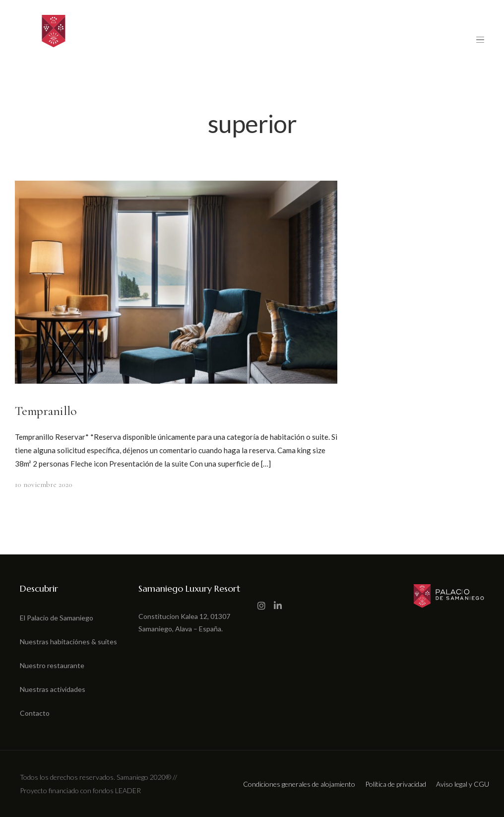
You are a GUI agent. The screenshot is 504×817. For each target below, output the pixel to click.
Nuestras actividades (53, 689)
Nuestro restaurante (52, 665)
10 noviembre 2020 (44, 484)
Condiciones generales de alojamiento (299, 784)
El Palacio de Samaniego (57, 618)
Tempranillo (46, 411)
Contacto (35, 713)
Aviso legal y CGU (463, 784)
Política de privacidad (396, 784)
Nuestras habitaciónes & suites (68, 642)
